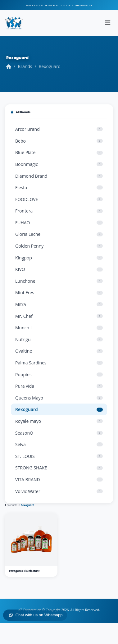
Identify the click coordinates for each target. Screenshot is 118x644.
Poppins (59, 375)
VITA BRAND (59, 480)
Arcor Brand (59, 129)
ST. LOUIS (59, 456)
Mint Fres (59, 292)
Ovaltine (59, 351)
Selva (59, 444)
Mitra (59, 304)
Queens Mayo (59, 398)
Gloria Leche (59, 234)
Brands (25, 66)
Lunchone (59, 281)
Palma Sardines (59, 363)
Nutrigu (59, 339)
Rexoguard (59, 409)
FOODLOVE (59, 199)
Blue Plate (59, 152)
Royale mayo (59, 421)
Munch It (59, 328)
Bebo (59, 141)
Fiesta (59, 187)
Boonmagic (59, 164)
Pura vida (59, 386)
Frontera (59, 211)
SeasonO (59, 433)
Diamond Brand (59, 176)
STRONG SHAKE (59, 468)
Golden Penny (59, 246)
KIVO (59, 269)
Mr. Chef (59, 316)
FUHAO (59, 223)
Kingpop (59, 258)
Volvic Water (59, 491)
